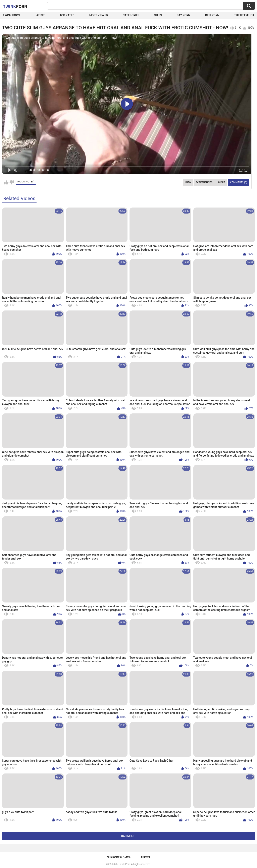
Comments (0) (239, 182)
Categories (131, 15)
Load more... (129, 836)
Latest (40, 15)
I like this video (6, 182)
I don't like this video (12, 182)
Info (188, 182)
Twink (15, 6)
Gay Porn (183, 15)
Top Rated (67, 15)
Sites (158, 15)
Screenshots (204, 182)
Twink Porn (11, 15)
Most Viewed (99, 15)
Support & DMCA (119, 857)
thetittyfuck (244, 15)
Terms (145, 857)
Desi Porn (212, 15)
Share (221, 182)
